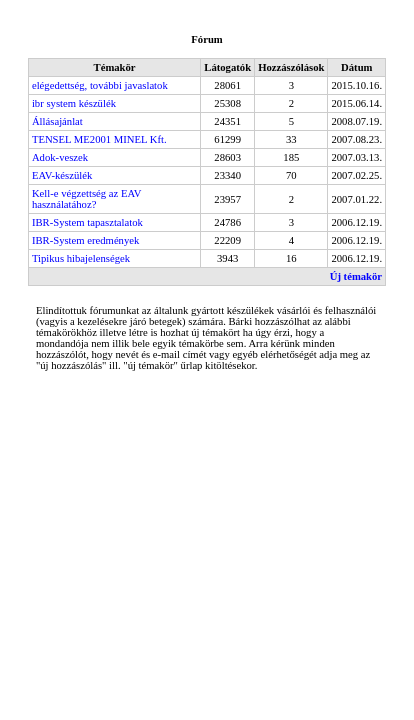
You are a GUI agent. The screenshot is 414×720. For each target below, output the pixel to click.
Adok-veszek (60, 157)
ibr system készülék (74, 103)
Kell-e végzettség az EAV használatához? (86, 199)
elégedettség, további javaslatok (100, 85)
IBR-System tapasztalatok (87, 222)
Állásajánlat (57, 121)
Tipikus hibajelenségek (81, 258)
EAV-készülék (62, 175)
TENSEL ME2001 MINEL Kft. (99, 139)
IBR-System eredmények (85, 240)
